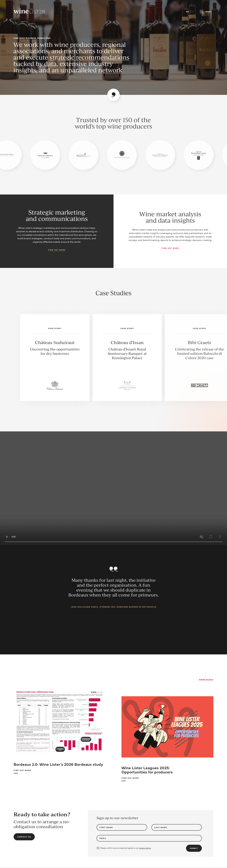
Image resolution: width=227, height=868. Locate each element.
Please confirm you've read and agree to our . (124, 848)
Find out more (57, 250)
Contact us (24, 837)
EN (187, 12)
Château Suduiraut (55, 342)
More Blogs (206, 680)
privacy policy (145, 848)
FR (193, 12)
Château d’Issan (127, 342)
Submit (194, 848)
